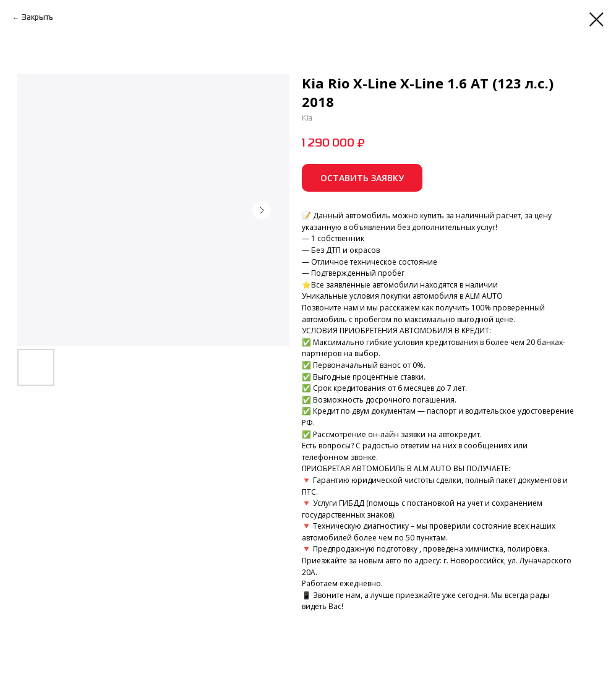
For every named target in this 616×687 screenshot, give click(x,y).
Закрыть (37, 18)
